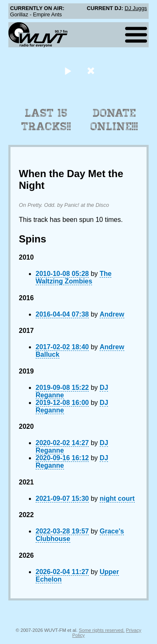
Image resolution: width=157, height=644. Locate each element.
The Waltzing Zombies (73, 277)
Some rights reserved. (102, 630)
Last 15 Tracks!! (46, 120)
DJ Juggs (136, 8)
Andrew (112, 314)
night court (117, 498)
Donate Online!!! (114, 120)
